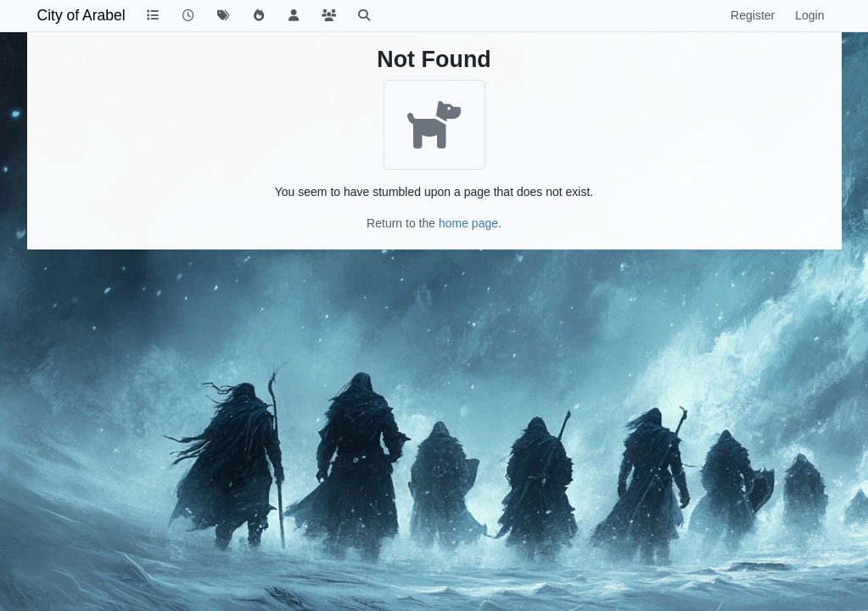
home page (468, 223)
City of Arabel (81, 15)
